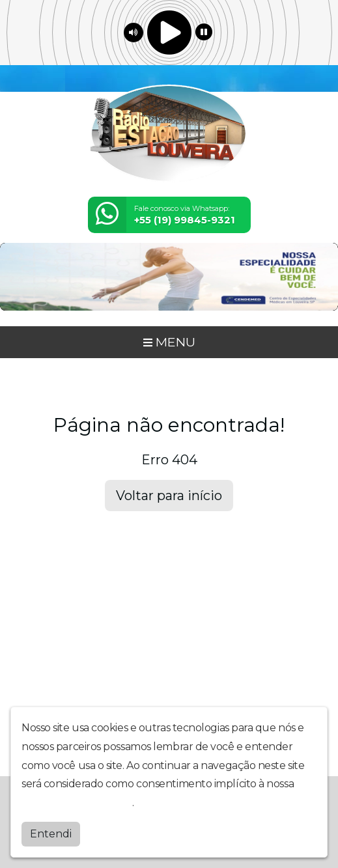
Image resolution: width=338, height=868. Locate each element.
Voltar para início (169, 496)
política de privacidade (77, 802)
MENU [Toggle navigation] (169, 342)
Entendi (51, 833)
